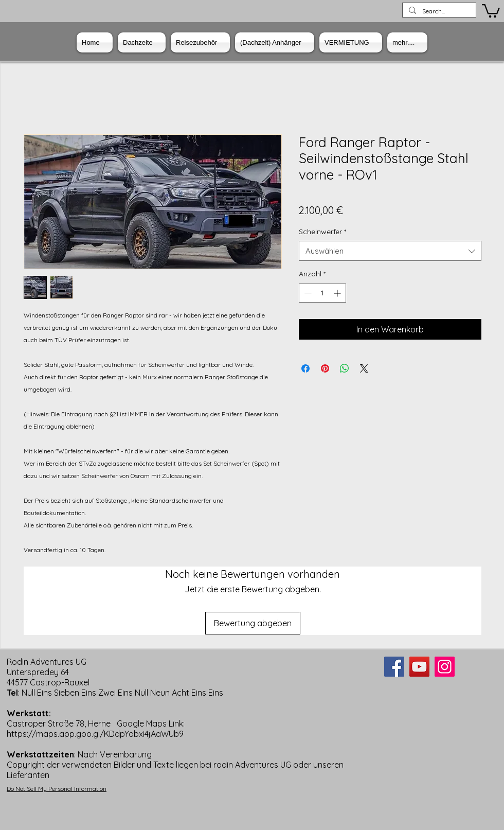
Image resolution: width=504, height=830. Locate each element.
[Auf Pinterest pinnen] (325, 368)
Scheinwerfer (322, 232)
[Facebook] (394, 667)
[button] (491, 10)
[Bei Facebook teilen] (305, 368)
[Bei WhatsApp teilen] (345, 368)
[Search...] (438, 12)
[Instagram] (445, 667)
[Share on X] (364, 368)
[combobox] (390, 251)
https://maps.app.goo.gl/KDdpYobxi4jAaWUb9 (95, 734)
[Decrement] (307, 293)
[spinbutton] (322, 293)
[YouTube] (419, 667)
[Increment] (338, 293)
